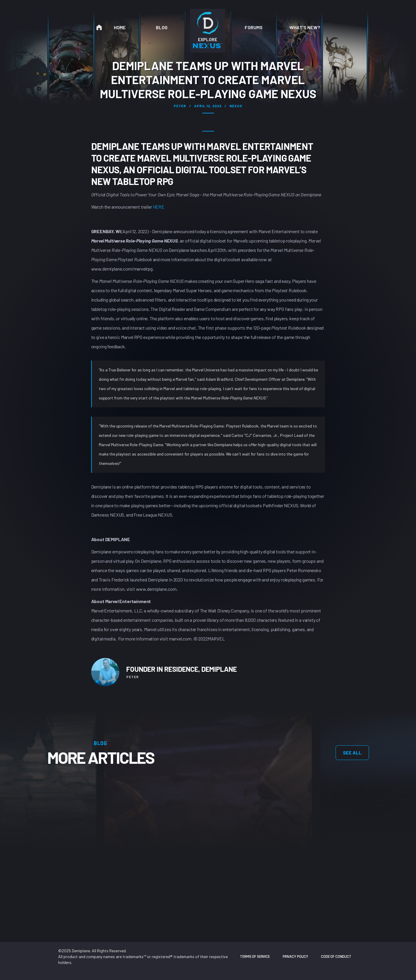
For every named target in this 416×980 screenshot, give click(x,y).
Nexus (236, 106)
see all (352, 753)
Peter (180, 106)
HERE (159, 207)
